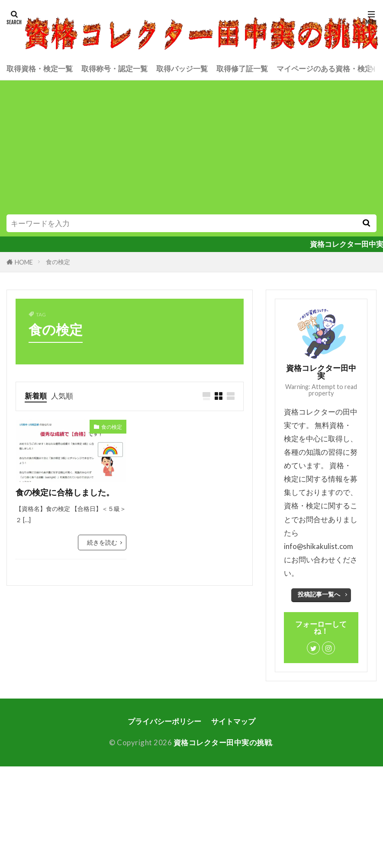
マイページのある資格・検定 (324, 69)
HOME (24, 262)
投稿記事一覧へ (319, 594)
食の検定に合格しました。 (65, 492)
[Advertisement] (191, 150)
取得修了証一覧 (242, 69)
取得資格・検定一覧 (40, 69)
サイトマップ (233, 721)
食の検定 (58, 262)
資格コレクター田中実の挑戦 (223, 742)
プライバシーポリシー (164, 721)
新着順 (36, 396)
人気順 (62, 396)
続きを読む (102, 542)
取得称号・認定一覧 (114, 69)
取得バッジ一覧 (182, 69)
